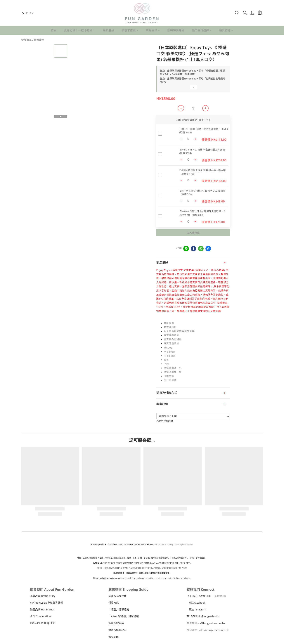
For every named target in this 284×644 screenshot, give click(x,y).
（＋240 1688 (199, 596)
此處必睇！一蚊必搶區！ (80, 30)
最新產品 (108, 30)
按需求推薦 (130, 30)
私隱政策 (103, 544)
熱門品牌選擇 (202, 30)
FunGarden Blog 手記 (43, 623)
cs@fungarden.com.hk (211, 623)
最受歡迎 (226, 30)
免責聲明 (94, 544)
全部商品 (26, 40)
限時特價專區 (176, 30)
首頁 (54, 30)
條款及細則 (112, 544)
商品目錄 (153, 30)
